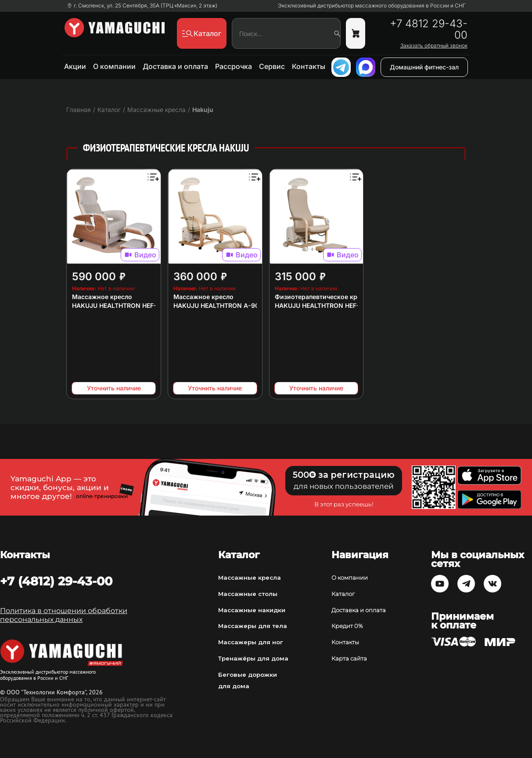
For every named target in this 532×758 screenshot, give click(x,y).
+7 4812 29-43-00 (429, 29)
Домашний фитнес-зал (424, 67)
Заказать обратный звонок (434, 46)
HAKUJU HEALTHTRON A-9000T (222, 305)
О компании (114, 66)
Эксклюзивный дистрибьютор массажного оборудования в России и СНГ (372, 6)
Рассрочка (234, 66)
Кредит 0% (347, 626)
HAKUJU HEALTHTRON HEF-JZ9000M (129, 305)
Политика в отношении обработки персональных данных (64, 615)
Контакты (309, 66)
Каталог (343, 594)
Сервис (272, 66)
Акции (75, 66)
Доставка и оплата (175, 66)
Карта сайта (349, 658)
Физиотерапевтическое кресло (323, 297)
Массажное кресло (102, 297)
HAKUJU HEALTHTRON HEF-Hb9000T (331, 305)
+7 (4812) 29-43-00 (56, 581)
